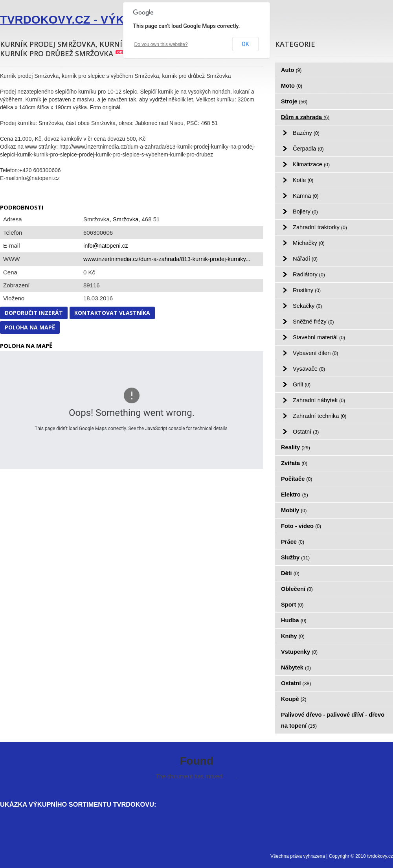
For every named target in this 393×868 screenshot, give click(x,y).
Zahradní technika (320, 416)
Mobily (294, 510)
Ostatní (306, 432)
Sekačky (307, 306)
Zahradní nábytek (319, 400)
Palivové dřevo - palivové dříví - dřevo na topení (333, 720)
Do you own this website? (161, 44)
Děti (290, 573)
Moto (292, 86)
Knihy (293, 636)
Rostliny (307, 290)
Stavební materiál (319, 337)
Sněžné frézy (313, 322)
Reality (296, 447)
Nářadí (305, 259)
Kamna (306, 196)
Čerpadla (308, 149)
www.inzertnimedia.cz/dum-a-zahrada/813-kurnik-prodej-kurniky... (167, 259)
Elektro (295, 495)
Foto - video (301, 526)
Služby (295, 557)
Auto (291, 70)
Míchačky (309, 243)
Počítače (297, 479)
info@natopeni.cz (106, 246)
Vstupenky (299, 652)
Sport (292, 605)
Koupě (294, 699)
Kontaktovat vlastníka (112, 313)
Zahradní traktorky (320, 227)
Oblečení (297, 589)
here (230, 776)
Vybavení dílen (315, 353)
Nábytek (296, 668)
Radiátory (309, 274)
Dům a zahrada (305, 117)
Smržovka (126, 219)
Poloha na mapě (30, 327)
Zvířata (294, 463)
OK (245, 44)
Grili (302, 384)
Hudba (294, 620)
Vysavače (309, 369)
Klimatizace (311, 164)
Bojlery (305, 211)
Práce (293, 542)
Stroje (294, 101)
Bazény (306, 133)
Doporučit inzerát (34, 313)
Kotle (303, 180)
